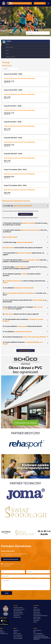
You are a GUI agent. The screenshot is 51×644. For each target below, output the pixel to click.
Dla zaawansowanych (18, 612)
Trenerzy (7, 50)
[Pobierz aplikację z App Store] (6, 621)
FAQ (34, 632)
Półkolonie (2, 632)
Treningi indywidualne (18, 614)
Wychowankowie (37, 614)
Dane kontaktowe (37, 630)
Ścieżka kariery (37, 612)
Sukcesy (35, 622)
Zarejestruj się (26, 214)
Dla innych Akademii (18, 638)
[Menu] (48, 3)
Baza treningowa (37, 619)
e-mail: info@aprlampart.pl (39, 635)
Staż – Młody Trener (18, 635)
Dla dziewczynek (17, 617)
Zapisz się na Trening (26, 351)
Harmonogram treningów (19, 609)
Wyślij (7, 593)
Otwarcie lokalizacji (18, 637)
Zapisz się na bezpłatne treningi (20, 3)
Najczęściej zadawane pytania (11, 559)
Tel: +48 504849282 (38, 634)
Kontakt (7, 54)
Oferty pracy (16, 630)
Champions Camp (4, 634)
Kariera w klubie (17, 634)
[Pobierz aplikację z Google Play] (6, 624)
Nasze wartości (37, 611)
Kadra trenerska (37, 617)
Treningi (7, 44)
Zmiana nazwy (37, 609)
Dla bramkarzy (17, 616)
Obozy (1, 630)
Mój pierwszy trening (18, 608)
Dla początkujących (18, 611)
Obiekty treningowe (9, 47)
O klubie (35, 608)
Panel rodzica (40, 3)
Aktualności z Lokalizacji (10, 57)
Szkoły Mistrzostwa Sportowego (40, 616)
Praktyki (15, 632)
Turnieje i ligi (36, 620)
